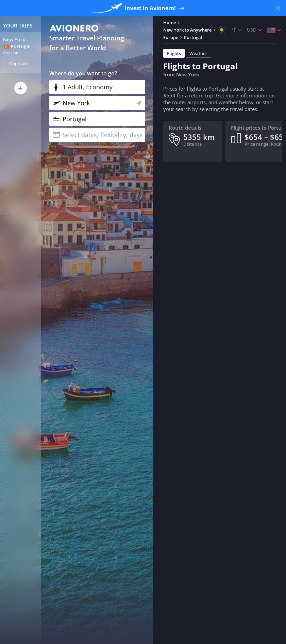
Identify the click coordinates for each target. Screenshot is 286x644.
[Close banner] (278, 8)
